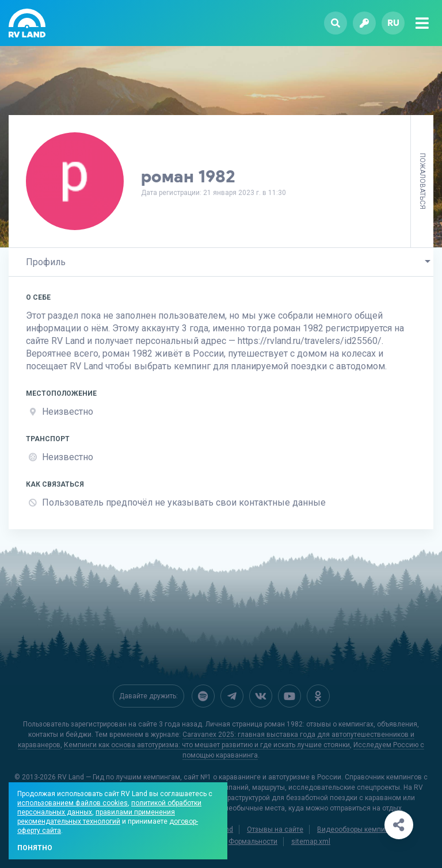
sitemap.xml (311, 840)
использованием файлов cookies (73, 803)
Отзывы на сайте (275, 828)
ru (393, 23)
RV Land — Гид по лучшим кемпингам (119, 776)
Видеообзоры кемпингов (359, 828)
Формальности (253, 840)
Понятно (35, 848)
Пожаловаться (422, 181)
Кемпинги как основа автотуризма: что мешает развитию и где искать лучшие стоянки (207, 744)
